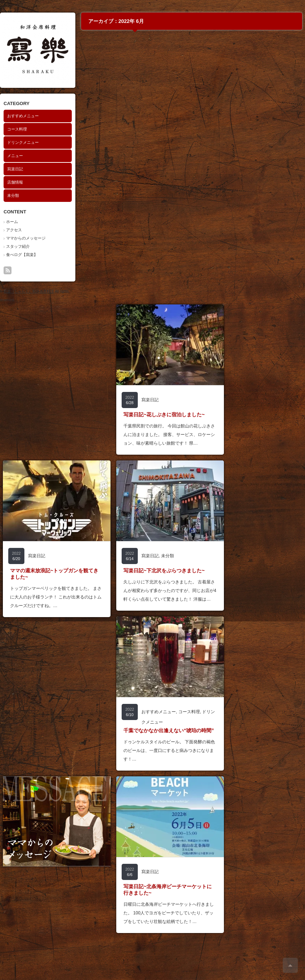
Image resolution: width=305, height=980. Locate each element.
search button (17, 270)
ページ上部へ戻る (290, 965)
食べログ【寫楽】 (22, 255)
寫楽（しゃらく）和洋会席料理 (29, 291)
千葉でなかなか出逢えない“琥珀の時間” (169, 730)
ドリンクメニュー (23, 142)
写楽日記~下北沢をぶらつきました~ (164, 571)
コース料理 (17, 129)
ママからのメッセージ (26, 238)
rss (8, 270)
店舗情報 (15, 182)
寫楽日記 (15, 169)
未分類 (13, 195)
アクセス (14, 230)
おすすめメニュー (23, 116)
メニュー (15, 156)
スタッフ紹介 (18, 246)
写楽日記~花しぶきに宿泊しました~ (164, 415)
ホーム (12, 222)
